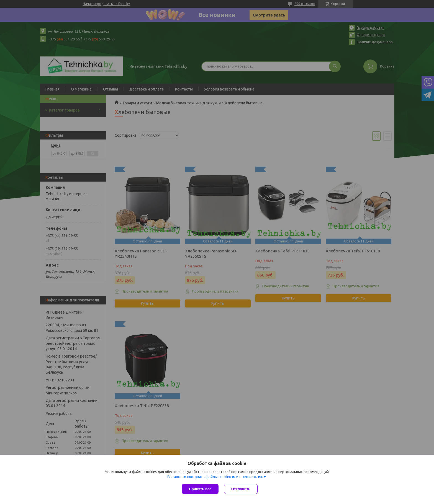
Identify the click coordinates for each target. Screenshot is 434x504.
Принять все (200, 489)
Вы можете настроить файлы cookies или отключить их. (215, 477)
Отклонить (241, 489)
